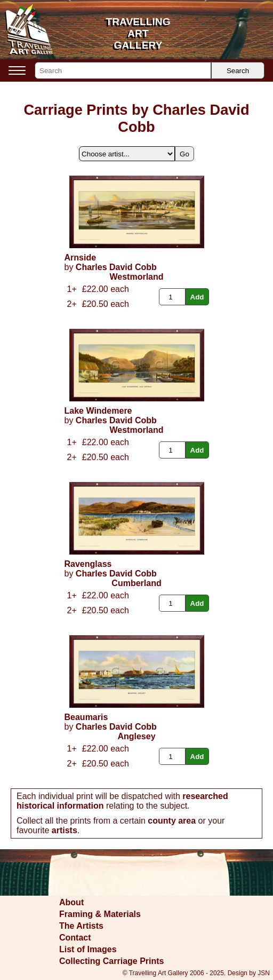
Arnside (81, 258)
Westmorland (136, 277)
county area (172, 821)
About (71, 902)
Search (238, 71)
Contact (75, 938)
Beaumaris (86, 717)
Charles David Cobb (116, 267)
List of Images (88, 949)
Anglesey (136, 736)
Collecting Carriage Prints (112, 961)
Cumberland (136, 583)
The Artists (81, 926)
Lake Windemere (98, 411)
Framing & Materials (100, 914)
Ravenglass (88, 564)
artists (65, 830)
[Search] (123, 70)
